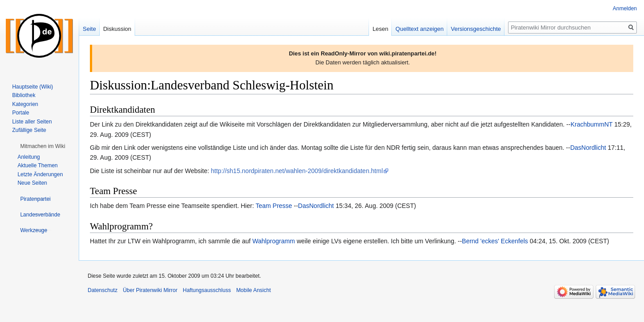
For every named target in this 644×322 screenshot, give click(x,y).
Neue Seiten (32, 183)
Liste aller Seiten (32, 122)
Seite (89, 29)
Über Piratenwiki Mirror (150, 290)
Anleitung (29, 157)
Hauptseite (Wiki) (32, 87)
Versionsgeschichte (476, 29)
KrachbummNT (592, 124)
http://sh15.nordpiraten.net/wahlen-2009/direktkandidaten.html (297, 171)
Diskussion (117, 29)
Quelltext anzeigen (419, 29)
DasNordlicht (588, 148)
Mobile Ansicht (253, 290)
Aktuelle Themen (38, 165)
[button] (43, 146)
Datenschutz (103, 290)
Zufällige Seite (29, 130)
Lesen (380, 29)
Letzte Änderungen (40, 174)
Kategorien (25, 104)
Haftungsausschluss (207, 290)
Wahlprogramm (273, 241)
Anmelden (625, 8)
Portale (21, 113)
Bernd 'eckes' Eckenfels (495, 241)
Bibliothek (24, 95)
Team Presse (274, 206)
